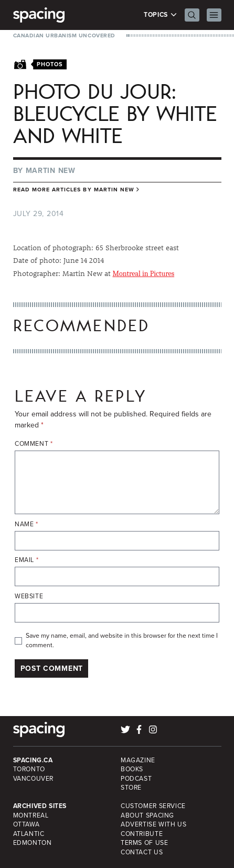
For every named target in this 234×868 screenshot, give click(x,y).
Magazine (138, 760)
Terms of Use (144, 843)
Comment (34, 444)
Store (131, 788)
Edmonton (33, 843)
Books (132, 769)
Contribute (142, 834)
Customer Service (153, 806)
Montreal (31, 815)
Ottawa (26, 824)
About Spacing (147, 815)
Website (29, 596)
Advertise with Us (153, 824)
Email (26, 560)
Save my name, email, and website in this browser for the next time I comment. (122, 641)
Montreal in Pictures (144, 274)
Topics (160, 15)
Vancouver (34, 779)
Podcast (136, 779)
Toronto (29, 769)
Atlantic (29, 834)
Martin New (51, 171)
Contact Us (142, 852)
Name (26, 524)
